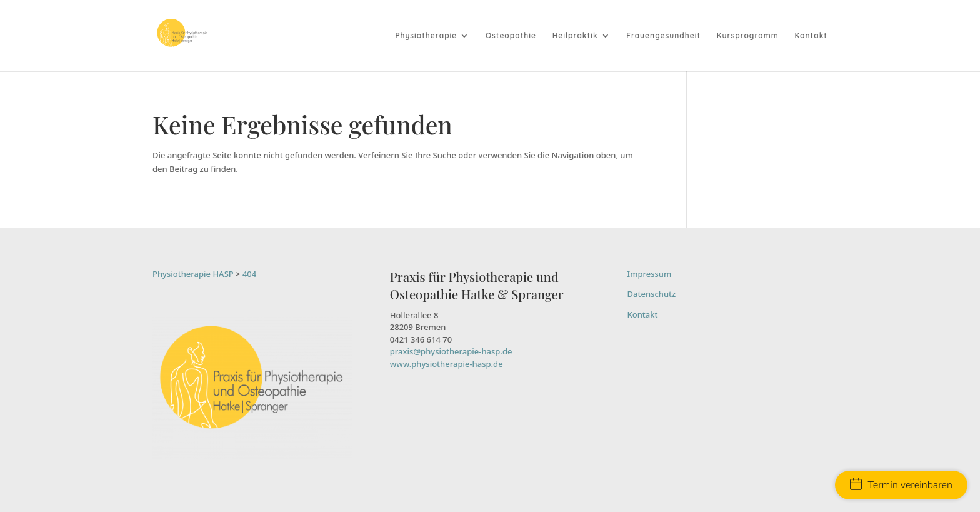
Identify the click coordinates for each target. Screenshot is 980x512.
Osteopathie (511, 36)
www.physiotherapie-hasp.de (447, 364)
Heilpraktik (575, 36)
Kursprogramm (748, 36)
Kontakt (811, 36)
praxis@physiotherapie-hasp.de (451, 351)
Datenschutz (652, 294)
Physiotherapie (426, 36)
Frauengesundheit (663, 36)
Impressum (650, 274)
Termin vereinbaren (901, 485)
